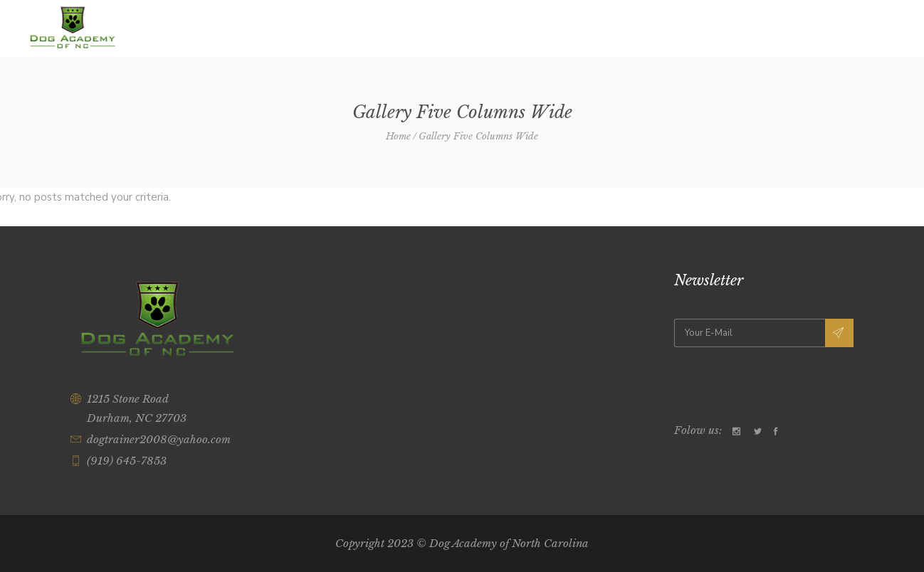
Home (398, 136)
